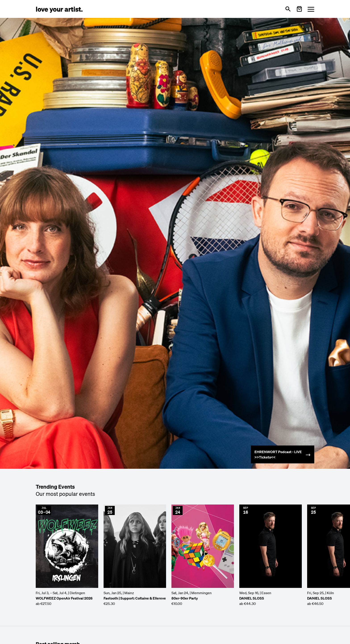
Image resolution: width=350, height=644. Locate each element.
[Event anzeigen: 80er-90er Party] (203, 555)
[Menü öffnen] (311, 9)
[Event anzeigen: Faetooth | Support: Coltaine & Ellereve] (135, 555)
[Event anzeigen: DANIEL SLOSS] (271, 555)
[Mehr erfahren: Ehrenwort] (283, 454)
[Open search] (288, 9)
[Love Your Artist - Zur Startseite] (59, 9)
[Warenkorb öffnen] (299, 9)
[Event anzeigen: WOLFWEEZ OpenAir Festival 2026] (67, 555)
